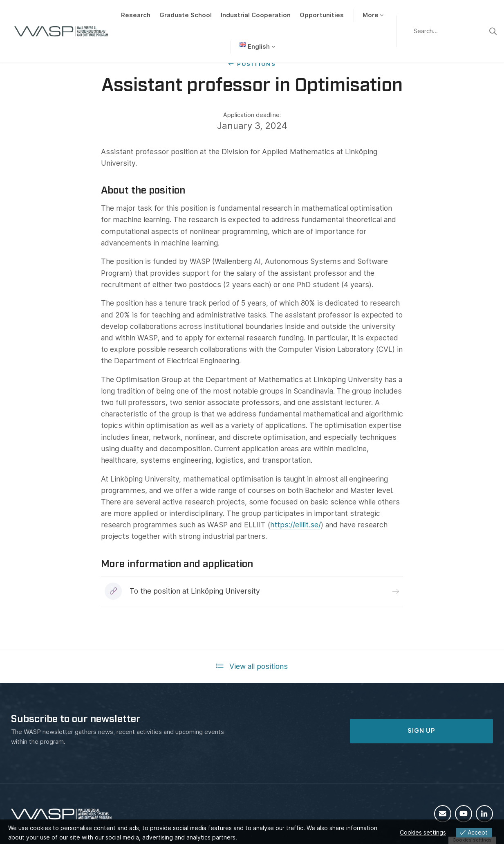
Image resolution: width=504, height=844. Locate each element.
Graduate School (186, 15)
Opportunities (322, 15)
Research (136, 15)
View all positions (252, 666)
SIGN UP (421, 731)
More (371, 15)
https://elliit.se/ (296, 525)
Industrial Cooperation (256, 15)
